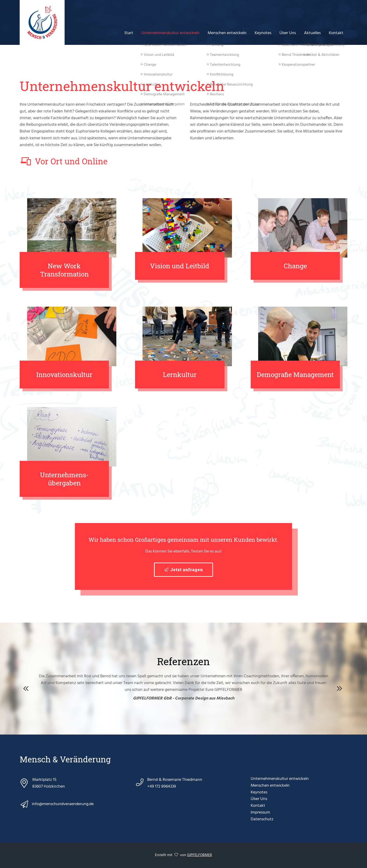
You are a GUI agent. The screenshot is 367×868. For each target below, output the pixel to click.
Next (340, 688)
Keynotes (265, 33)
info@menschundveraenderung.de (63, 804)
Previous (27, 688)
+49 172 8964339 (162, 787)
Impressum (260, 812)
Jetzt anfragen (187, 570)
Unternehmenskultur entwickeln (174, 33)
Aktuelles (313, 33)
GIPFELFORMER (200, 855)
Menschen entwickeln (230, 33)
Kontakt (336, 33)
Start (133, 33)
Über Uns (289, 33)
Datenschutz (262, 819)
